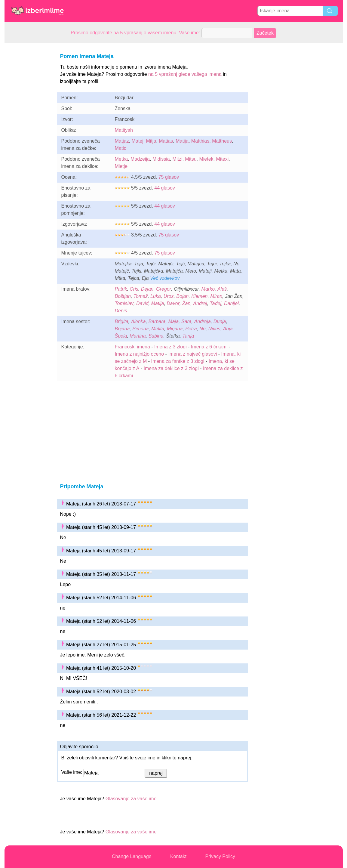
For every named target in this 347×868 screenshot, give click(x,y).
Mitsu (191, 159)
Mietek (206, 159)
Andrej (200, 303)
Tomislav (124, 303)
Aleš (222, 289)
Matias (166, 141)
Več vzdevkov (165, 278)
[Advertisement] (29, 134)
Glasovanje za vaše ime (131, 799)
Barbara (157, 321)
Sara (186, 321)
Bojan (182, 296)
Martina (138, 336)
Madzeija (140, 159)
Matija (182, 141)
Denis (121, 311)
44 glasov (165, 188)
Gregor (164, 289)
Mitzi (178, 159)
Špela (121, 336)
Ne (202, 329)
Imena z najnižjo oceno (140, 354)
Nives (214, 329)
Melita (158, 329)
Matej (138, 141)
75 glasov (169, 177)
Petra (191, 329)
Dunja (220, 321)
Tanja (188, 336)
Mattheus (222, 141)
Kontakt (178, 856)
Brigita (122, 321)
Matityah (124, 130)
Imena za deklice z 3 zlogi (171, 368)
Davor (173, 303)
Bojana (122, 329)
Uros (169, 296)
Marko (208, 289)
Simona (140, 329)
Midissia (161, 159)
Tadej (216, 303)
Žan (186, 303)
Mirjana (175, 329)
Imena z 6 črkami (209, 347)
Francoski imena (132, 347)
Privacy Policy (220, 856)
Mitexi (223, 159)
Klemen (199, 296)
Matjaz (122, 141)
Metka (121, 159)
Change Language (132, 856)
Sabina (156, 336)
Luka (156, 296)
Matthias (200, 141)
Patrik (121, 289)
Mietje (121, 166)
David (142, 303)
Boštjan (123, 296)
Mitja (151, 141)
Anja (228, 329)
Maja (173, 321)
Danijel (231, 303)
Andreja (203, 321)
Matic (121, 148)
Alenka (138, 321)
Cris (134, 289)
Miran (216, 296)
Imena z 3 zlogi (170, 347)
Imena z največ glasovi (192, 354)
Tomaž (141, 296)
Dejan (147, 289)
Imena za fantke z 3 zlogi (178, 361)
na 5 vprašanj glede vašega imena (185, 74)
